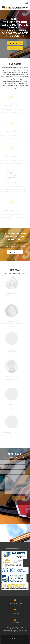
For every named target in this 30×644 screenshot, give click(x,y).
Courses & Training (16, 43)
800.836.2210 (15, 623)
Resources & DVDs (16, 48)
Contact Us (15, 612)
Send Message (17, 498)
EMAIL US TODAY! (15, 252)
